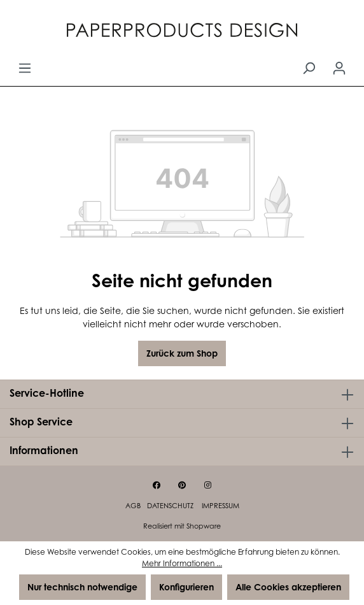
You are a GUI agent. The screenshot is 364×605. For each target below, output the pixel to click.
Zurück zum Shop (182, 353)
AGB (133, 506)
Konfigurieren (186, 587)
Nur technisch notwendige (82, 587)
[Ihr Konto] (339, 68)
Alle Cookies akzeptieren (288, 587)
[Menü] (25, 68)
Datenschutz (171, 506)
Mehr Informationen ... (182, 563)
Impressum (220, 506)
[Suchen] (309, 68)
